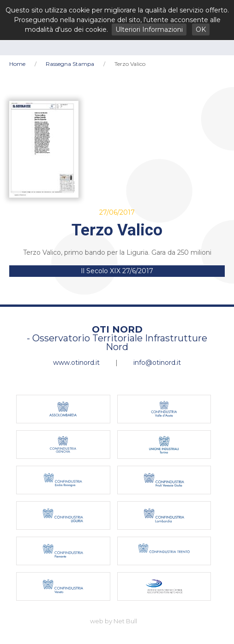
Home (17, 64)
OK (201, 29)
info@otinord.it (157, 363)
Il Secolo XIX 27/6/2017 (117, 271)
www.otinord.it (76, 363)
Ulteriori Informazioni (149, 29)
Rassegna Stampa (70, 64)
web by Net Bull (114, 621)
